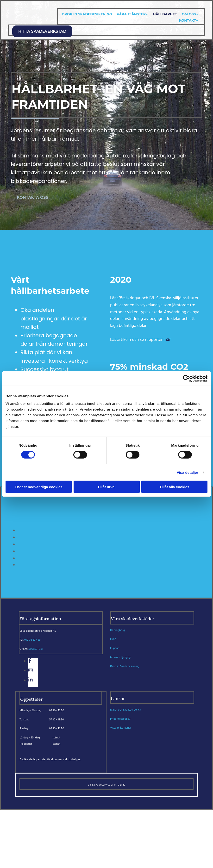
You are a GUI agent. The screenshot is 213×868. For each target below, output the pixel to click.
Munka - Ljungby (120, 657)
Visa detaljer (187, 472)
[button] (42, 31)
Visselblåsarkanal (121, 728)
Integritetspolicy (120, 719)
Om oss (189, 14)
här (168, 340)
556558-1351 (36, 649)
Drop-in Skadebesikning (125, 666)
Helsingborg (118, 630)
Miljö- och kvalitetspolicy (125, 710)
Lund (113, 639)
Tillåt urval (107, 487)
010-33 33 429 (32, 640)
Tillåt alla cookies (175, 487)
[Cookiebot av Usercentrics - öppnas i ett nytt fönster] (186, 378)
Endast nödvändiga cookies (38, 487)
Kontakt (188, 20)
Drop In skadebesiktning (87, 14)
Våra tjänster (131, 14)
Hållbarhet (165, 14)
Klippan (115, 648)
